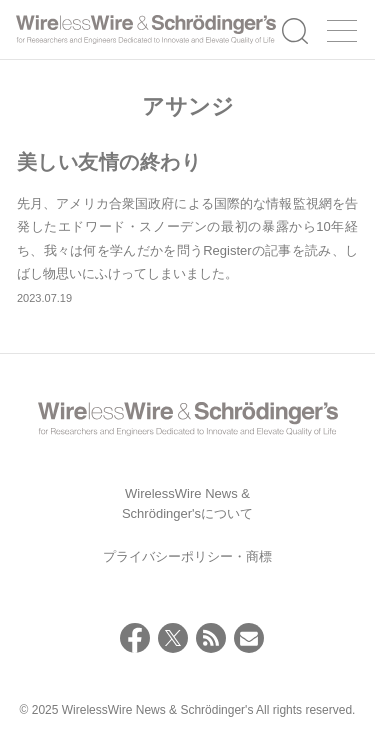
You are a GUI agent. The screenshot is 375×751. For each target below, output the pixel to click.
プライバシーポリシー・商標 (187, 556)
